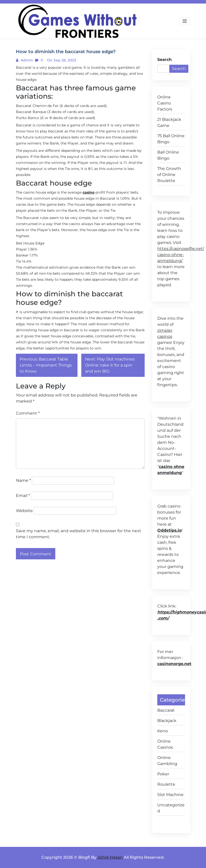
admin (26, 60)
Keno (163, 731)
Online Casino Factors (165, 103)
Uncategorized (171, 808)
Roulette (166, 784)
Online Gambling (167, 761)
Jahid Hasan (110, 857)
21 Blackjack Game (169, 122)
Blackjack (167, 721)
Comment (28, 413)
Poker (163, 774)
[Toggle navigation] (185, 21)
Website (24, 511)
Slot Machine (170, 795)
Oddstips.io (169, 530)
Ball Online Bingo (168, 155)
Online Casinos (165, 744)
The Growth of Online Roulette (169, 175)
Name (23, 480)
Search (164, 60)
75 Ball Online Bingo (171, 139)
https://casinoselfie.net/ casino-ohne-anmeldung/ (181, 255)
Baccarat (166, 710)
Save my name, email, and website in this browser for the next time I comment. (79, 534)
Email (23, 496)
